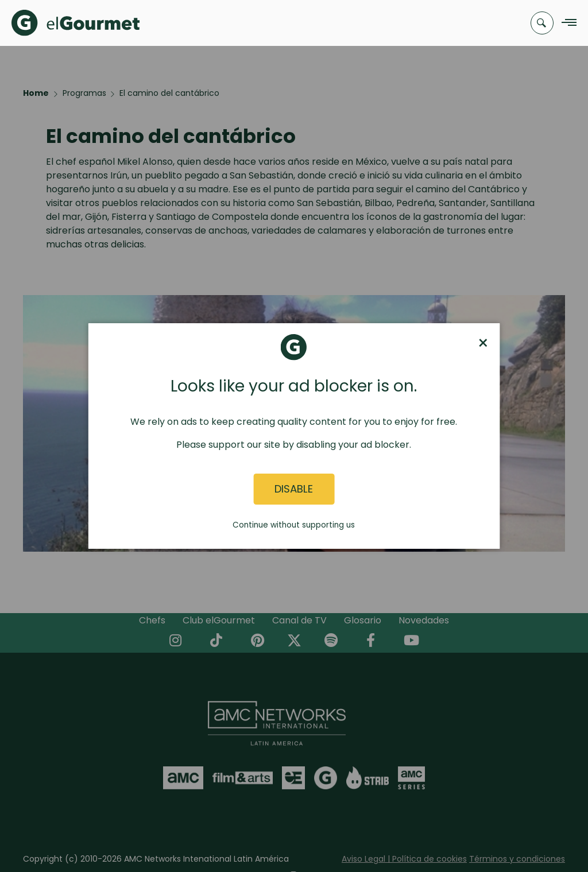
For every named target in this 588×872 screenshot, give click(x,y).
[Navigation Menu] (566, 23)
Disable (294, 489)
